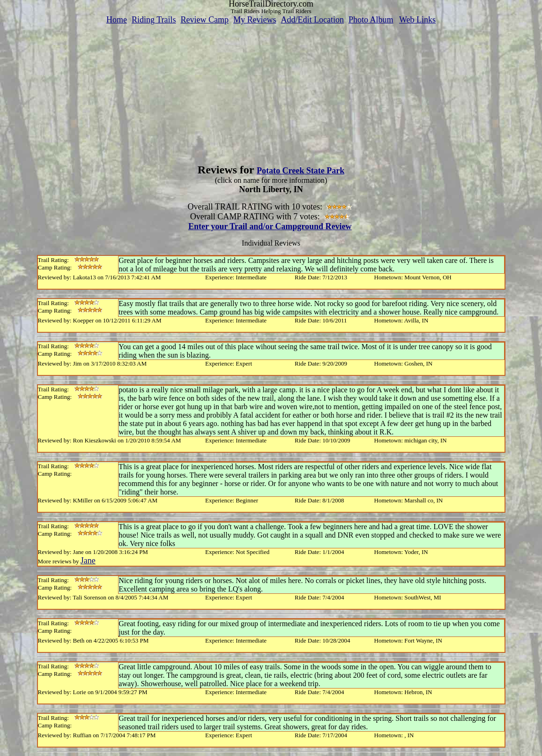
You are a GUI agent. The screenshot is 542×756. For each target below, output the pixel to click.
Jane (88, 561)
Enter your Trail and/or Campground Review (270, 226)
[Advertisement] (271, 90)
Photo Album (371, 20)
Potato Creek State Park (301, 171)
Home (117, 20)
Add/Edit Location (312, 20)
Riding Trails (154, 20)
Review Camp (205, 20)
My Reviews (255, 20)
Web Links (417, 20)
